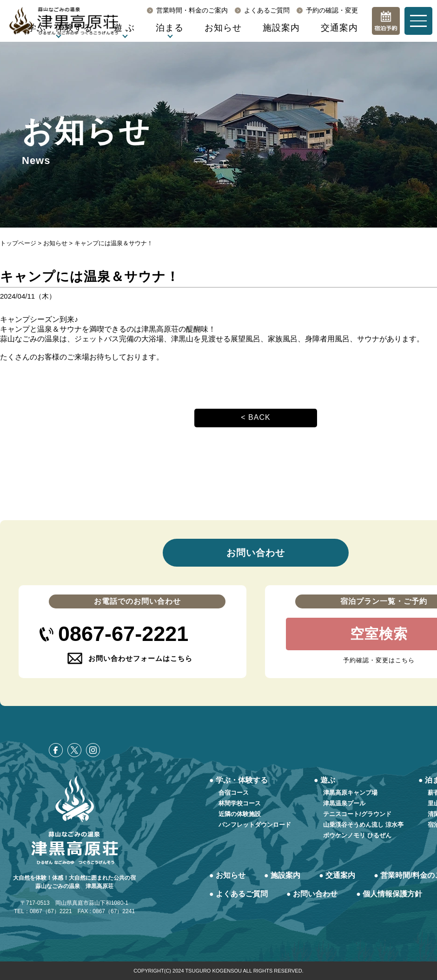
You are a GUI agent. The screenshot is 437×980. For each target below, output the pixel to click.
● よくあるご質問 (238, 894)
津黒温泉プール (344, 803)
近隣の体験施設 (240, 814)
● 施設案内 (282, 875)
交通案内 (339, 28)
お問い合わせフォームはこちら (140, 658)
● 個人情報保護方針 (389, 894)
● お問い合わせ (312, 894)
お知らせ (223, 28)
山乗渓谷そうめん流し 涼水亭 (363, 825)
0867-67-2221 (123, 634)
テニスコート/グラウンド (357, 814)
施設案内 (281, 28)
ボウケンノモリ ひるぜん (357, 835)
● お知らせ (227, 875)
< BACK (255, 417)
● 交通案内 (337, 875)
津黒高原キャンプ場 (350, 793)
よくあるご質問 (267, 10)
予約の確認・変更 (332, 10)
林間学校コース (240, 803)
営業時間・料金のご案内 (192, 10)
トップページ (18, 243)
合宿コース (234, 793)
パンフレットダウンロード (255, 825)
